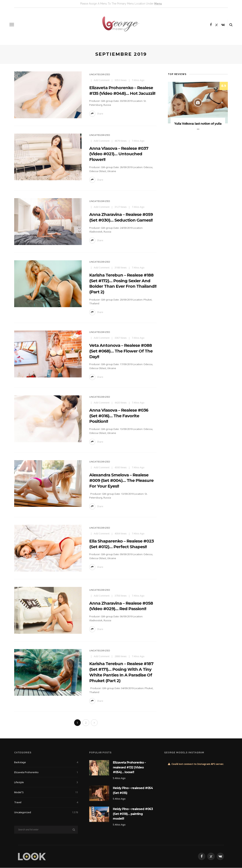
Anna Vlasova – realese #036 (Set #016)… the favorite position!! (119, 416)
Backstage (46, 762)
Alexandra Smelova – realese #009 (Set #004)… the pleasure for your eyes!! (121, 481)
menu (158, 4)
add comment (102, 80)
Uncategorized (100, 74)
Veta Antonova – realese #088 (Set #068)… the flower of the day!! (121, 351)
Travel (46, 802)
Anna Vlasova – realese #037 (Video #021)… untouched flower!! (119, 154)
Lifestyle (46, 782)
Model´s (46, 792)
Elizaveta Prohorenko (46, 772)
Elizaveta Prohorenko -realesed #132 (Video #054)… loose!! (129, 768)
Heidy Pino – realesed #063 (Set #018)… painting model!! (133, 814)
